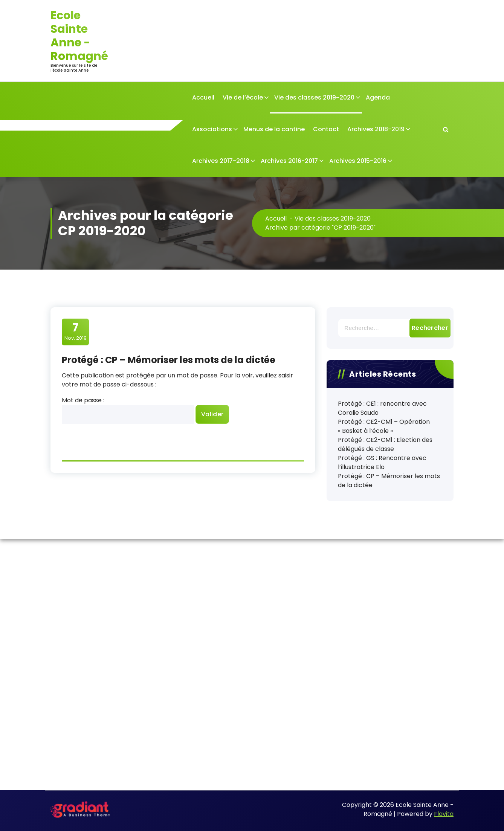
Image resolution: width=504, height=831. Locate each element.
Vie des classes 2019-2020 (314, 97)
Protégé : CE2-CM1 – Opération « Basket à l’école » (384, 426)
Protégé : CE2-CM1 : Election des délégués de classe (385, 444)
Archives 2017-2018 (221, 161)
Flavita (444, 814)
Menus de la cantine (274, 129)
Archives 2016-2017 (289, 161)
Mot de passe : (128, 410)
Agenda (378, 97)
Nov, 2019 (76, 331)
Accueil (203, 97)
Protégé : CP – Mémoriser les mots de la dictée (169, 360)
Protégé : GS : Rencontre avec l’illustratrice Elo (382, 462)
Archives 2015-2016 (358, 161)
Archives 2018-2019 (376, 129)
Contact (326, 129)
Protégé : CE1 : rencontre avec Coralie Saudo (382, 408)
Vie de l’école (243, 97)
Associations (212, 129)
